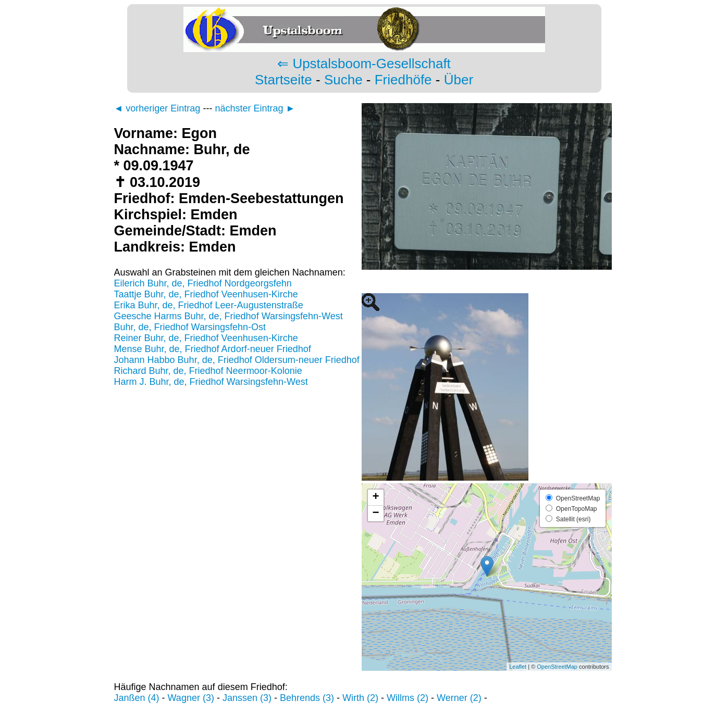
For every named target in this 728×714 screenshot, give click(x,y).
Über (459, 80)
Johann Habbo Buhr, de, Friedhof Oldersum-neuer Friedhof (237, 360)
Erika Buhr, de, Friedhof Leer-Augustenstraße (209, 305)
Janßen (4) (137, 698)
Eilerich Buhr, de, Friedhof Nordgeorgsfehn (203, 283)
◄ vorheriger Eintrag (157, 108)
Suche (343, 80)
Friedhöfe (403, 80)
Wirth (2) (360, 698)
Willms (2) (408, 698)
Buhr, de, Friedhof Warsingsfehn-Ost (190, 327)
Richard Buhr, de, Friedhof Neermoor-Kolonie (208, 371)
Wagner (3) (191, 698)
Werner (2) (459, 698)
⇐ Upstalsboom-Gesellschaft (364, 64)
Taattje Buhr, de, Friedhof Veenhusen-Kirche (206, 294)
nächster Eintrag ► (255, 108)
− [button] (375, 513)
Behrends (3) (307, 698)
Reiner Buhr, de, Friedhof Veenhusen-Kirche (206, 338)
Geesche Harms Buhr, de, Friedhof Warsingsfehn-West (229, 316)
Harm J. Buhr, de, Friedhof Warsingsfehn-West (211, 382)
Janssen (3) (247, 698)
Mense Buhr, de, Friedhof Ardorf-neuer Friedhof (213, 349)
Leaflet (518, 667)
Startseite (283, 80)
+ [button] (375, 497)
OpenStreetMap (557, 667)
